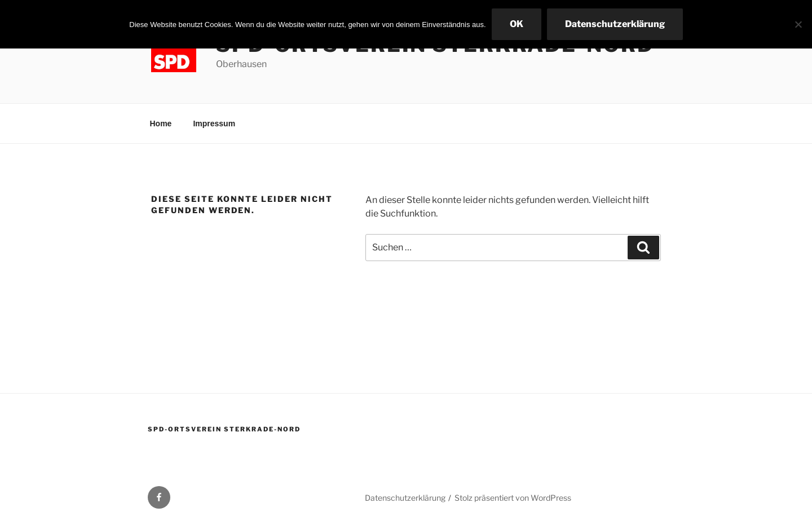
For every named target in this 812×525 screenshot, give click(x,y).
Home (161, 123)
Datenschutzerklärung (405, 498)
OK (517, 24)
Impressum (214, 123)
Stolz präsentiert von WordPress (513, 498)
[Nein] (798, 24)
